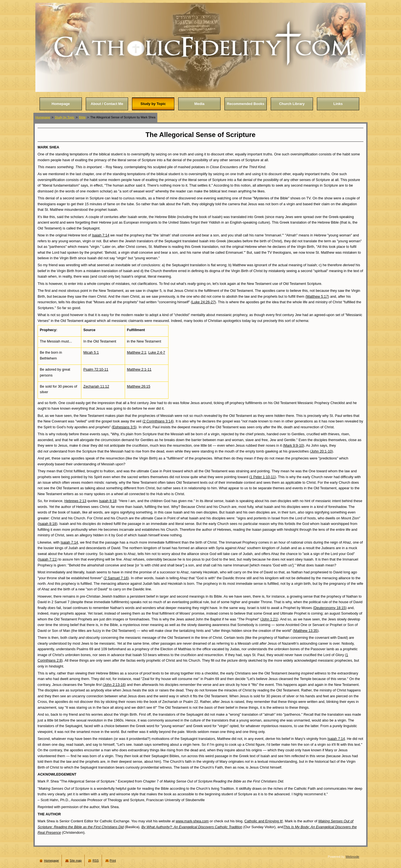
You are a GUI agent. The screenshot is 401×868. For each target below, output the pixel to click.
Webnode (352, 857)
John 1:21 (269, 619)
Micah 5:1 (91, 352)
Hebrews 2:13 (75, 501)
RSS (96, 860)
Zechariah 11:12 (96, 386)
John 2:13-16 (114, 685)
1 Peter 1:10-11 (263, 477)
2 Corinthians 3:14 (158, 421)
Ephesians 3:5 (124, 427)
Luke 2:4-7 (157, 352)
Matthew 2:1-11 (139, 369)
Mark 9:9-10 (294, 445)
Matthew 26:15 (139, 386)
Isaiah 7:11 (47, 559)
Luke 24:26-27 (203, 302)
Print (113, 860)
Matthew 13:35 (306, 631)
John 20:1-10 (321, 451)
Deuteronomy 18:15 (330, 608)
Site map (76, 860)
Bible (82, 117)
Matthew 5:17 (317, 296)
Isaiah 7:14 (101, 235)
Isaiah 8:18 (108, 501)
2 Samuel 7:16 (116, 578)
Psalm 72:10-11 (96, 369)
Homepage (43, 117)
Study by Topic (65, 117)
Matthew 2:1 (137, 352)
